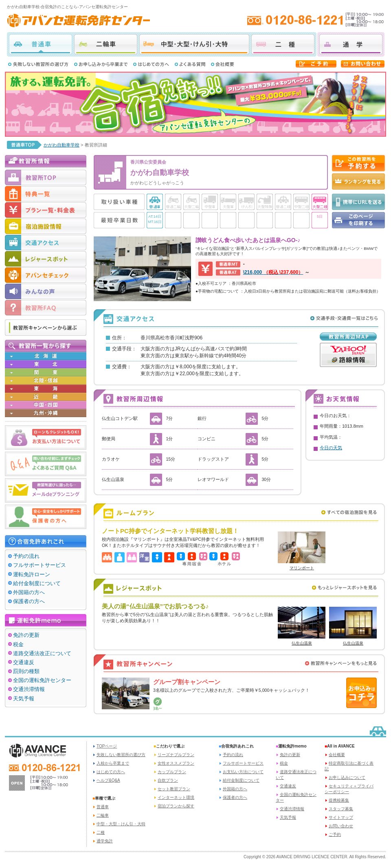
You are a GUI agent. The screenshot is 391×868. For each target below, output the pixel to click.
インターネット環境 (176, 797)
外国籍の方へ (29, 592)
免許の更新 (26, 635)
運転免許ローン (32, 574)
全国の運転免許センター (42, 680)
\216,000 (273, 272)
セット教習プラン (174, 789)
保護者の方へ (29, 601)
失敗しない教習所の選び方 (121, 755)
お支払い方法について (243, 772)
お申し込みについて (347, 777)
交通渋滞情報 (29, 689)
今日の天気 (331, 448)
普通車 (41, 44)
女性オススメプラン (176, 763)
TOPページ (107, 746)
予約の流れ (26, 556)
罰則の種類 (26, 671)
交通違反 (24, 662)
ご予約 (335, 834)
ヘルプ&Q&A (108, 780)
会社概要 (337, 755)
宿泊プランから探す (176, 806)
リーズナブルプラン (176, 755)
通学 (351, 44)
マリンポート (302, 568)
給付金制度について (37, 583)
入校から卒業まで (113, 763)
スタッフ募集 (341, 809)
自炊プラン (168, 780)
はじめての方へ (111, 772)
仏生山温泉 (302, 643)
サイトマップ (341, 817)
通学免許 (105, 841)
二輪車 (106, 44)
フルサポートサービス (40, 565)
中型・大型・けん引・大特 (194, 44)
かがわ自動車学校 (62, 145)
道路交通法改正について (42, 653)
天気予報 (24, 699)
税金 (18, 644)
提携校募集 (339, 800)
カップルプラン (172, 772)
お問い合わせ (341, 826)
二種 (283, 44)
